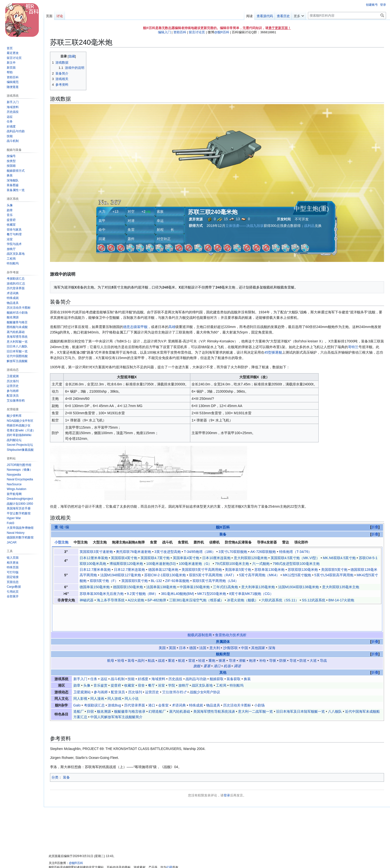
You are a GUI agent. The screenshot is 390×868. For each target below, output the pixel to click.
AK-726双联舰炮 (263, 552)
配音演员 (118, 666)
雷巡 (192, 634)
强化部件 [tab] (301, 542)
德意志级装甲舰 (135, 327)
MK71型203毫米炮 (212, 594)
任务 (94, 653)
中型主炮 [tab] (81, 542)
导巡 (293, 634)
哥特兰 (353, 347)
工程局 (221, 659)
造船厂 (79, 685)
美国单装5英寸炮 (238, 570)
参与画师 (101, 666)
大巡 (313, 634)
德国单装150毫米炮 (95, 587)
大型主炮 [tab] (100, 542)
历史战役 (175, 653)
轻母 (121, 634)
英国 (172, 621)
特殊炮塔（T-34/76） (295, 552)
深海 (272, 621)
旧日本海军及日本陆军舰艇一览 (300, 685)
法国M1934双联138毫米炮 (298, 587)
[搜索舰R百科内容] (347, 16)
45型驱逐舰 (273, 352)
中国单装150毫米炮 (195, 587)
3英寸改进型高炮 (168, 552)
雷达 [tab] (286, 542)
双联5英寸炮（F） (104, 581)
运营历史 (152, 666)
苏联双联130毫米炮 (303, 570)
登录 (227, 769)
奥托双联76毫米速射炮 (134, 552)
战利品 (309, 226)
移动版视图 (160, 858)
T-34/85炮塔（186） (200, 552)
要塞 (207, 640)
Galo (77, 679)
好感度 (143, 653)
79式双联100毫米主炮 (232, 564)
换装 (247, 653)
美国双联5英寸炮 (334, 570)
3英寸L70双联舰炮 (233, 552)
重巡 (171, 634)
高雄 (172, 327)
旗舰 (197, 640)
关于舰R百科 (72, 858)
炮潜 (252, 634)
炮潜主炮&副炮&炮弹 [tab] (128, 542)
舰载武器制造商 (200, 609)
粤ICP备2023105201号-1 (115, 858)
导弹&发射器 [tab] (267, 542)
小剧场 (259, 679)
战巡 (161, 634)
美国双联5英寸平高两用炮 (202, 570)
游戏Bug (114, 679)
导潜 (232, 634)
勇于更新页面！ (280, 28)
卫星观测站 (82, 666)
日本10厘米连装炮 (216, 558)
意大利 (215, 621)
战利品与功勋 (196, 653)
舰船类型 (223, 628)
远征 (104, 653)
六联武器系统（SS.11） (280, 600)
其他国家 (258, 621)
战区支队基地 (202, 659)
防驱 (283, 634)
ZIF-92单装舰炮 (177, 581)
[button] (13, 596)
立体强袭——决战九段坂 (244, 226)
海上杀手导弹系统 (111, 600)
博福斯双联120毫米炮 (126, 564)
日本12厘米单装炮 (94, 558)
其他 (223, 646)
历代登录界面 (135, 679)
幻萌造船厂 (157, 685)
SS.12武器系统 (314, 600)
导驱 (273, 634)
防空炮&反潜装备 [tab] (238, 542)
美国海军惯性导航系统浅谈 (214, 685)
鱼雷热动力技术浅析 (231, 609)
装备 (223, 534)
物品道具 (213, 679)
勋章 (77, 659)
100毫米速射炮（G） (195, 564)
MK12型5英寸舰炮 (297, 575)
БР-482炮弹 (157, 600)
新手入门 (80, 653)
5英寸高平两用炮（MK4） (260, 575)
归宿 (90, 685)
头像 (87, 659)
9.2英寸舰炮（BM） (142, 594)
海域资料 (158, 653)
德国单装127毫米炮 (163, 570)
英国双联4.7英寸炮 (155, 558)
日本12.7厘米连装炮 (129, 570)
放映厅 (184, 659)
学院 (172, 659)
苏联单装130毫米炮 (269, 570)
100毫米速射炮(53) (161, 564)
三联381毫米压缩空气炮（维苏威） (196, 600)
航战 (151, 634)
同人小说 (132, 672)
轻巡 (202, 634)
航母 (111, 634)
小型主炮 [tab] (61, 542)
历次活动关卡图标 (237, 679)
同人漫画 (97, 672)
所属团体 (223, 615)
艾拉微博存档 (173, 666)
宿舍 (141, 659)
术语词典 (179, 679)
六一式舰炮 (261, 564)
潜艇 (242, 634)
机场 (227, 640)
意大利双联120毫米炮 (251, 558)
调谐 (237, 640)
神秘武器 (87, 600)
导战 (323, 634)
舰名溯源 (104, 685)
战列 (141, 634)
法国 (203, 621)
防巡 (303, 634)
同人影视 (80, 672)
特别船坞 (237, 659)
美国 (162, 621)
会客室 (163, 679)
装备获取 (234, 653)
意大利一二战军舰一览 (255, 685)
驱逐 (222, 634)
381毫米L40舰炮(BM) (177, 594)
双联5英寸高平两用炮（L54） (216, 581)
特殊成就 (196, 679)
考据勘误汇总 (94, 679)
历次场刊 (135, 666)
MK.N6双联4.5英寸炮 (339, 558)
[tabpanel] (217, 576)
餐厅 (151, 659)
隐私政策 (55, 858)
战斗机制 (118, 653)
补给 (263, 634)
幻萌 (169, 841)
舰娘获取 (217, 653)
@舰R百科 (222, 32)
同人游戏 (114, 672)
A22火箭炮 (136, 600)
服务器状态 (142, 858)
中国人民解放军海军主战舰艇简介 (116, 691)
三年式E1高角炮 (225, 587)
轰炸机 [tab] (199, 542)
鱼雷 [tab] (153, 542)
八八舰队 (335, 685)
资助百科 (180, 32)
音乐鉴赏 (100, 659)
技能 (131, 653)
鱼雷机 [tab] (183, 542)
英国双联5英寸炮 (135, 581)
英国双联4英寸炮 (124, 558)
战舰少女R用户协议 (205, 666)
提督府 (116, 659)
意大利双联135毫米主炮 (341, 587)
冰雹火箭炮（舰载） (243, 600)
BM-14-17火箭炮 (341, 600)
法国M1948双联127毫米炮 (121, 575)
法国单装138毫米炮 (161, 587)
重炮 (212, 634)
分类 (55, 751)
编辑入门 (164, 32)
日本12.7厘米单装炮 (95, 570)
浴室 (161, 659)
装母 (131, 634)
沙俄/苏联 (231, 621)
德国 (193, 621)
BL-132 (156, 581)
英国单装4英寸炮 (186, 558)
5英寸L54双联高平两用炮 (334, 575)
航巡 (182, 634)
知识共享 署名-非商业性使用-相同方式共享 (116, 845)
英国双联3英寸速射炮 (96, 552)
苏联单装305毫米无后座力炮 (102, 594)
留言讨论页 (197, 32)
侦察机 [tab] (214, 542)
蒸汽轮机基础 (180, 685)
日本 (183, 621)
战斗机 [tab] (167, 542)
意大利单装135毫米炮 (258, 587)
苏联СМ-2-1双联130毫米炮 (165, 575)
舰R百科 (223, 527)
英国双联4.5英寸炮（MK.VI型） (295, 558)
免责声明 (90, 858)
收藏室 (129, 659)
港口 (217, 640)
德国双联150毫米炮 (128, 587)
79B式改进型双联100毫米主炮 (296, 564)
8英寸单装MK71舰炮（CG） (251, 594)
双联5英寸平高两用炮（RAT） (213, 575)
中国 (244, 621)
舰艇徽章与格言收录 (130, 685)
